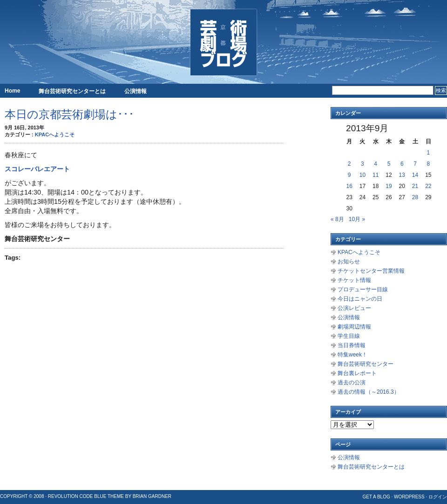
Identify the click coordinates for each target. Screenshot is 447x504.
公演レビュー (354, 308)
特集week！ (352, 355)
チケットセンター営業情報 (371, 271)
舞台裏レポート (357, 373)
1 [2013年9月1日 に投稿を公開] (429, 153)
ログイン (438, 497)
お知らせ (349, 262)
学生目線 (349, 336)
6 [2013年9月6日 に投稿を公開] (402, 164)
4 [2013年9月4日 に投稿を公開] (376, 164)
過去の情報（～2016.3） (369, 392)
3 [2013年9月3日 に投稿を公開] (362, 164)
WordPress (409, 497)
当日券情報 (352, 345)
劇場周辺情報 (354, 327)
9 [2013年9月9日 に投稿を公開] (349, 175)
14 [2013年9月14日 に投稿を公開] (415, 175)
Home (12, 91)
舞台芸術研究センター (366, 364)
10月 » (357, 219)
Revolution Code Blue (77, 496)
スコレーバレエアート (37, 169)
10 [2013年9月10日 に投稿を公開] (362, 175)
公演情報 (135, 91)
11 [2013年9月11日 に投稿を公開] (376, 175)
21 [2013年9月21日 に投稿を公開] (415, 186)
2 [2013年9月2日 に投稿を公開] (349, 164)
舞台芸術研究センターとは (72, 91)
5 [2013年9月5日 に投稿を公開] (389, 164)
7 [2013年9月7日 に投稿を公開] (415, 164)
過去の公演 (352, 383)
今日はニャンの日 (360, 299)
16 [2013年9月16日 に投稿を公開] (349, 186)
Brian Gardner (152, 496)
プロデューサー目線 (363, 289)
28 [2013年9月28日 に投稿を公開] (415, 197)
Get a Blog (376, 497)
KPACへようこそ (55, 134)
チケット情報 (354, 280)
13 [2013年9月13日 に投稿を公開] (402, 175)
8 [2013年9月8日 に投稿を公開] (429, 164)
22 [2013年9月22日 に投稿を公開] (428, 186)
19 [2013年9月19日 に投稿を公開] (389, 186)
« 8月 (337, 219)
